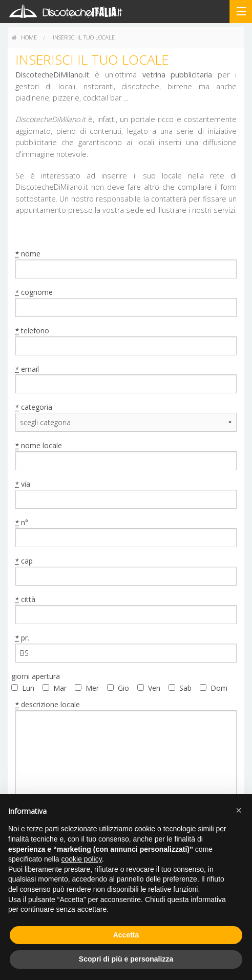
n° (22, 523)
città (25, 599)
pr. (22, 638)
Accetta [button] (126, 935)
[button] (239, 810)
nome (28, 254)
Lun (28, 688)
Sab (185, 688)
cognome (34, 292)
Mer (92, 688)
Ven (154, 688)
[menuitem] (24, 37)
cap (24, 561)
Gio (123, 688)
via (23, 484)
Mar (60, 688)
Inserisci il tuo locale (84, 37)
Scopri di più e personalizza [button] (126, 959)
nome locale (39, 446)
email (27, 369)
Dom (219, 688)
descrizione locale (48, 705)
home (24, 37)
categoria (34, 407)
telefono (32, 331)
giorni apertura (36, 676)
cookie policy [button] (82, 859)
